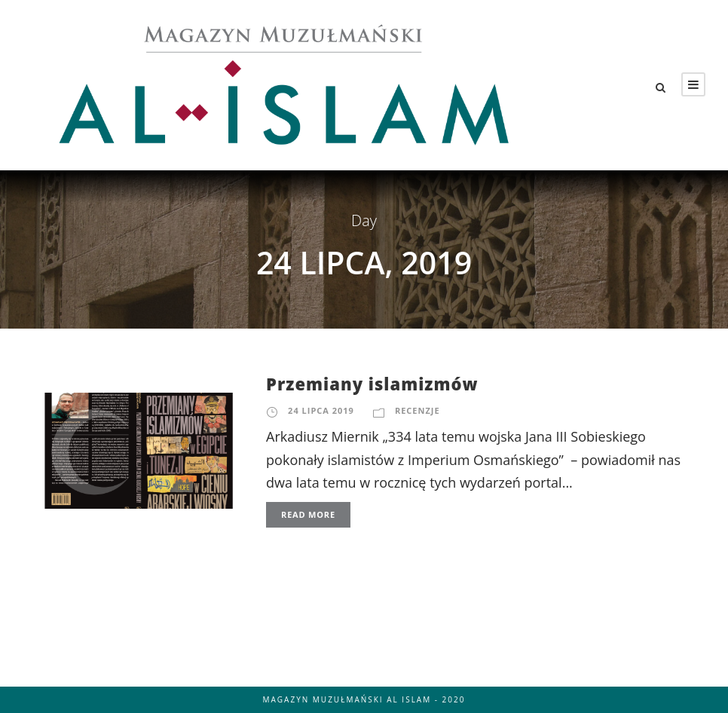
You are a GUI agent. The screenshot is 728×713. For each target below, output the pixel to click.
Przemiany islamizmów (372, 384)
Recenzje (418, 410)
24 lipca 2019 (321, 410)
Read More (308, 514)
